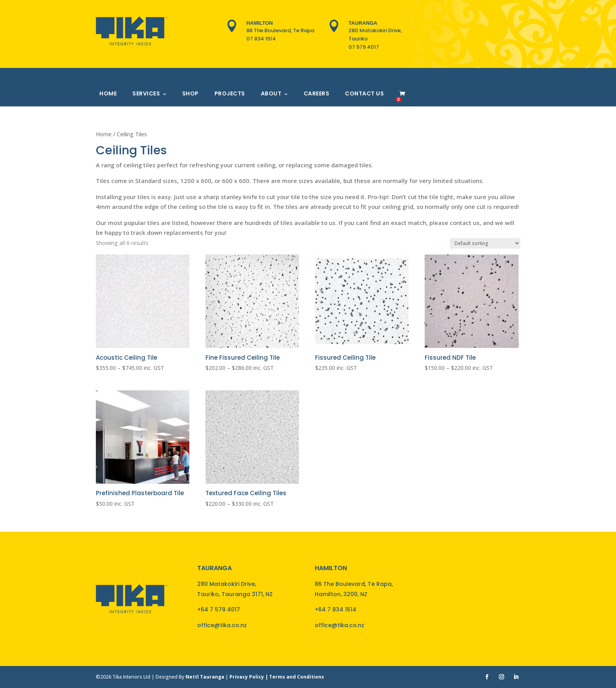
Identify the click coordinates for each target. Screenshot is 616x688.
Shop (191, 93)
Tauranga (363, 23)
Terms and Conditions (297, 677)
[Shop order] (485, 243)
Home (108, 93)
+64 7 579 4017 (219, 609)
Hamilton (259, 23)
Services (146, 93)
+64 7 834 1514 (335, 609)
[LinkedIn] (516, 677)
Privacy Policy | (249, 677)
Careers (317, 93)
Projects (230, 93)
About (271, 93)
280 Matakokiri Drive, (227, 584)
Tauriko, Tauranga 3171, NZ (235, 594)
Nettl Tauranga (205, 677)
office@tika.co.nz (222, 625)
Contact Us (364, 93)
